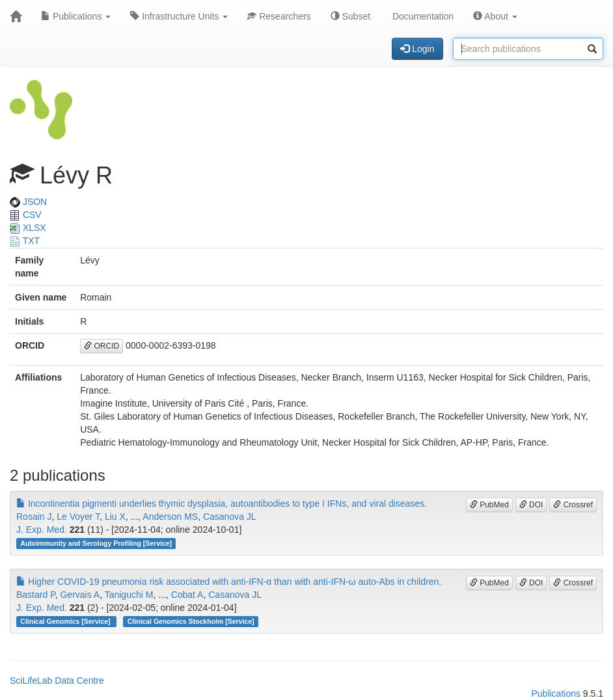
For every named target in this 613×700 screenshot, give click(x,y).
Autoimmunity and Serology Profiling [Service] (96, 543)
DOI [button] (531, 505)
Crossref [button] (573, 505)
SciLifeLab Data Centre (57, 680)
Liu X (115, 517)
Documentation (422, 16)
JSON (28, 202)
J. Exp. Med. (42, 530)
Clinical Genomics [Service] (66, 621)
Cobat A (187, 595)
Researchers (279, 16)
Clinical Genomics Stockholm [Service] (191, 621)
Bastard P (36, 595)
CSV (26, 215)
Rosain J (34, 517)
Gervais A (80, 595)
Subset (350, 16)
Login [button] (417, 49)
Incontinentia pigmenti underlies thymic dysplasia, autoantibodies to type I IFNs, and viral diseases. (222, 504)
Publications (76, 16)
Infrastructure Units (179, 16)
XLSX (28, 228)
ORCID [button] (102, 346)
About (495, 16)
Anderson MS (170, 517)
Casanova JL (230, 517)
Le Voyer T (78, 517)
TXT (25, 241)
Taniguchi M (129, 595)
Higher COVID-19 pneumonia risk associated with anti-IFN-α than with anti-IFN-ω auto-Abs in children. (229, 582)
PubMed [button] (489, 505)
